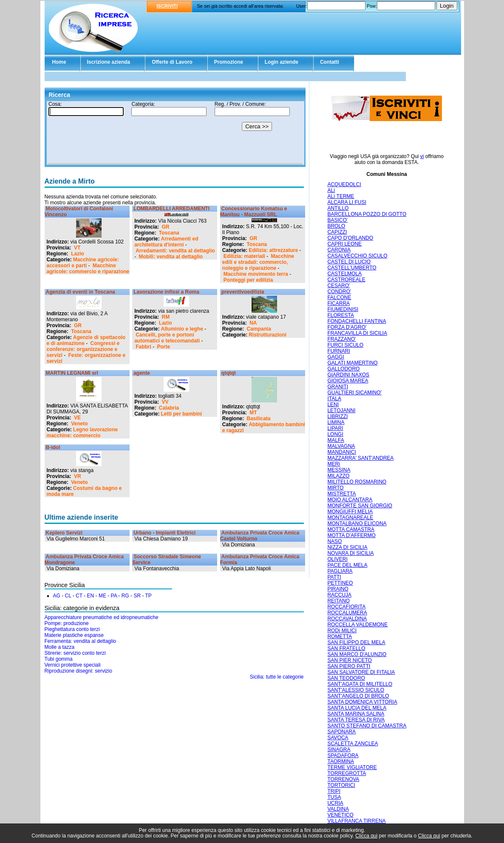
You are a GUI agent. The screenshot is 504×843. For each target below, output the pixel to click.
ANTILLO (338, 208)
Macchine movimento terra (256, 274)
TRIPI (334, 791)
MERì (334, 464)
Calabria (169, 408)
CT (79, 596)
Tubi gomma (59, 659)
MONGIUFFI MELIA (350, 512)
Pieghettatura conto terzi (72, 629)
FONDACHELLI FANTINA (357, 321)
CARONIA (339, 250)
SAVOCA (338, 738)
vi (422, 156)
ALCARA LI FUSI (347, 202)
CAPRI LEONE (344, 244)
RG (125, 596)
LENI (333, 405)
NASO (334, 541)
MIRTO (335, 488)
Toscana (169, 233)
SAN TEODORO (346, 678)
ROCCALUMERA (347, 613)
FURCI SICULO (345, 345)
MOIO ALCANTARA (350, 500)
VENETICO (340, 815)
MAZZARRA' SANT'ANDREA (360, 458)
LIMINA (336, 422)
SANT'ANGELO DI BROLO (358, 696)
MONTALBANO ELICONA (357, 523)
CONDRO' (339, 291)
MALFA (336, 440)
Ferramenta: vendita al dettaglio (81, 641)
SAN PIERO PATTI (349, 666)
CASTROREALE (346, 280)
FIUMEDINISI (343, 309)
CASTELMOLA (344, 274)
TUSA (334, 797)
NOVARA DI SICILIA (350, 553)
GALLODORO (343, 369)
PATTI (334, 577)
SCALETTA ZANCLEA (353, 744)
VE (77, 418)
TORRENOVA (343, 779)
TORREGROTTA (347, 773)
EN (91, 596)
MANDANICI (341, 452)
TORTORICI (341, 785)
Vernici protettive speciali (73, 665)
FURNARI (338, 351)
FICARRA (338, 303)
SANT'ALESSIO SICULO (356, 690)
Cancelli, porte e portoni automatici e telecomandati (167, 338)
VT (77, 248)
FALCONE (339, 297)
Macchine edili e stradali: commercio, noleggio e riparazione (258, 262)
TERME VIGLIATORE (352, 767)
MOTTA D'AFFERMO (351, 535)
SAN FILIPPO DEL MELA (356, 642)
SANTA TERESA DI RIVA (356, 720)
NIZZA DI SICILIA (347, 547)
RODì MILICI (342, 631)
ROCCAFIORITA (346, 607)
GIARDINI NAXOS (348, 375)
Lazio (78, 254)
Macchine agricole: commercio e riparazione (88, 269)
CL (68, 596)
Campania (259, 329)
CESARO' (338, 286)
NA (253, 323)
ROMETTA (340, 636)
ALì (331, 190)
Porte (164, 347)
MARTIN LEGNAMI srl (72, 373)
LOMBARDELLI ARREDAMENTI (171, 209)
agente (142, 373)
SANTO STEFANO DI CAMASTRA (367, 726)
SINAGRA (339, 750)
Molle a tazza (60, 647)
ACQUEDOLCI (344, 184)
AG (57, 596)
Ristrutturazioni (268, 335)
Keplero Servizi (64, 533)
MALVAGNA (341, 446)
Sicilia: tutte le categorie (277, 677)
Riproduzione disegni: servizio (78, 671)
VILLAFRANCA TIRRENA (356, 821)
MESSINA (339, 470)
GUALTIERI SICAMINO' (354, 393)
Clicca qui (366, 836)
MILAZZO (338, 476)
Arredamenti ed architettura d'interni (166, 242)
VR (78, 476)
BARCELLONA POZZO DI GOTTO (367, 214)
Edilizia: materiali (244, 256)
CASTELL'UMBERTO (352, 268)
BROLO (336, 226)
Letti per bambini (182, 414)
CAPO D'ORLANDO (350, 238)
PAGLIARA (340, 571)
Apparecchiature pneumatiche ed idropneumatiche (102, 617)
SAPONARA (341, 732)
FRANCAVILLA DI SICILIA (357, 333)
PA (114, 596)
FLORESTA (340, 315)
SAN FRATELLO (346, 648)
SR (137, 596)
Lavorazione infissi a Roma (166, 292)
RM (166, 317)
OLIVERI (337, 559)
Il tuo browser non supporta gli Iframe (175, 133)
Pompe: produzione (67, 623)
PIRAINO (338, 589)
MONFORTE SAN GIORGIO (360, 506)
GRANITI (338, 387)
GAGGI (336, 357)
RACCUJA (339, 595)
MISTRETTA (341, 494)
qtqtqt (229, 373)
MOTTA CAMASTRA (351, 529)
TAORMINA (340, 761)
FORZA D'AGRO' (347, 327)
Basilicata (259, 419)
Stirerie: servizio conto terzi (75, 653)
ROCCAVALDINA (347, 619)
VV (165, 402)
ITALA (334, 399)
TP (149, 596)
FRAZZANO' (341, 339)
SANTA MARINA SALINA (356, 714)
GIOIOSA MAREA (348, 381)
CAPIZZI (337, 232)
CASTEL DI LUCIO (349, 262)
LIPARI (335, 428)
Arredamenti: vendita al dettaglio (175, 251)
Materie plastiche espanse (74, 635)
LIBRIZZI (337, 416)
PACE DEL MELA (347, 565)
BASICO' (337, 220)
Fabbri (143, 347)
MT (253, 413)
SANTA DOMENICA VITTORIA (362, 702)
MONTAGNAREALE (350, 518)
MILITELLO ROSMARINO (357, 482)
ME (102, 596)
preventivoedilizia (243, 292)
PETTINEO (340, 583)
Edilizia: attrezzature (273, 250)
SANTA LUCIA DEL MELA (357, 708)
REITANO (338, 601)
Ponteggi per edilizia (248, 280)
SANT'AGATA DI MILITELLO (360, 684)
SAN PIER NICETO (349, 660)
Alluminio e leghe (182, 329)
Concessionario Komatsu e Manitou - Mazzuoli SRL (254, 212)
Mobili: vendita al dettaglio (171, 257)
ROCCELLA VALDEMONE (357, 625)
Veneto (79, 424)
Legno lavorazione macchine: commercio (82, 433)
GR (166, 227)
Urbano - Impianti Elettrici (164, 533)
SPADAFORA (343, 755)
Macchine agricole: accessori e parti (83, 263)
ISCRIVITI (167, 6)
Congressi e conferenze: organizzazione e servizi (83, 349)
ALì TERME (341, 196)
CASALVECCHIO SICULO (357, 256)
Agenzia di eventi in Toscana (81, 292)
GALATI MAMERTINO (352, 363)
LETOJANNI (341, 410)
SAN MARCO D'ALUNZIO (357, 654)
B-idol (53, 447)
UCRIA (335, 803)
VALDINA (338, 809)
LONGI (335, 434)
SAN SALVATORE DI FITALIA (361, 672)
